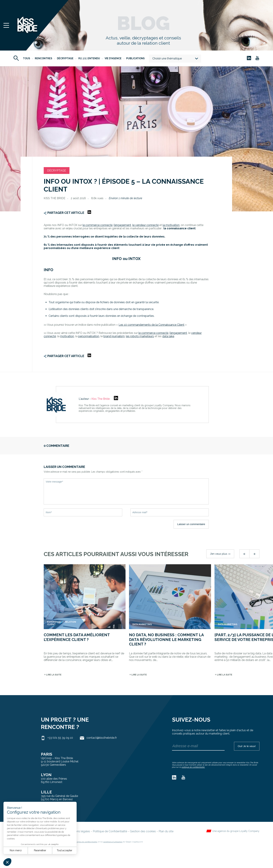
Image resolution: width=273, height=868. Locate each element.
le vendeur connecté (145, 225)
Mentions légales (79, 831)
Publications (135, 58)
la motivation (171, 225)
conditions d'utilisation (113, 842)
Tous (27, 58)
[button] (7, 862)
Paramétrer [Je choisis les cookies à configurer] (40, 850)
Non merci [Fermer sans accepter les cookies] (16, 850)
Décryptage (65, 58)
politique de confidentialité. (193, 767)
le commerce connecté (153, 333)
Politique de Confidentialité (110, 831)
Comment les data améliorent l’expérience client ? (77, 637)
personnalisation (89, 336)
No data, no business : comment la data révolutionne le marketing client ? (166, 639)
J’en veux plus (220, 554)
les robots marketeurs (140, 336)
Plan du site (166, 831)
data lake (168, 336)
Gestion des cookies (143, 831)
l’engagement (122, 225)
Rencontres (44, 58)
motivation (67, 336)
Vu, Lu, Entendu (89, 58)
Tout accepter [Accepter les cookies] (65, 850)
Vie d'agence (113, 58)
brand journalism (114, 336)
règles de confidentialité (87, 842)
